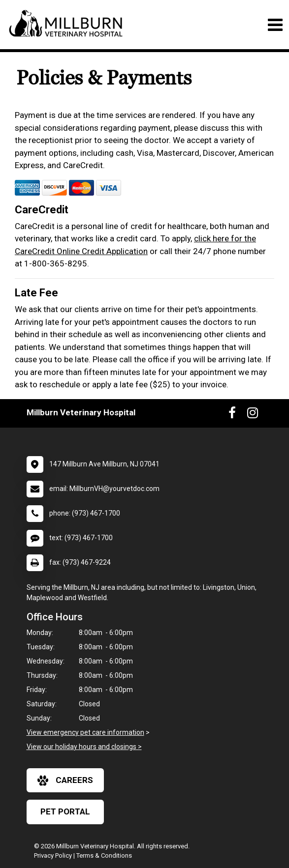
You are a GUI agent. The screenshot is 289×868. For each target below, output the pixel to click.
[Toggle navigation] (275, 25)
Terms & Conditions (104, 855)
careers (65, 781)
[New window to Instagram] (253, 415)
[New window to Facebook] (232, 415)
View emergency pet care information (85, 732)
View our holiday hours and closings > (84, 747)
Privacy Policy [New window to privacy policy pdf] (53, 855)
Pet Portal (65, 811)
